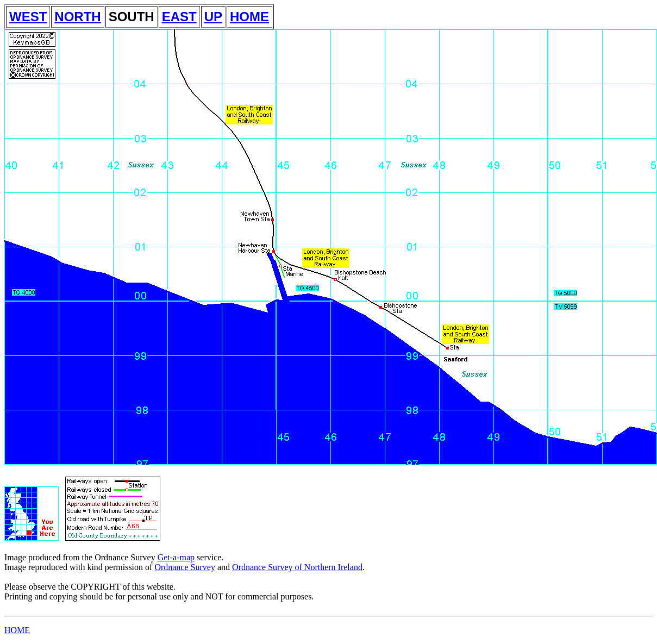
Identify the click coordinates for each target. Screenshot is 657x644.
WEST (28, 17)
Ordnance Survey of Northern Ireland (297, 567)
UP (213, 17)
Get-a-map (176, 557)
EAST (179, 17)
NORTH (77, 17)
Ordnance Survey (185, 567)
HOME (249, 17)
